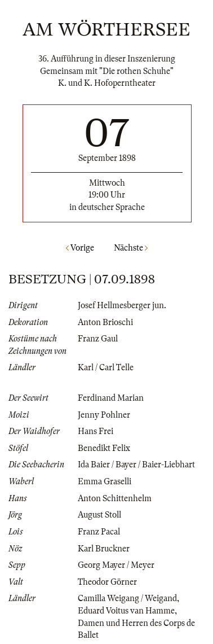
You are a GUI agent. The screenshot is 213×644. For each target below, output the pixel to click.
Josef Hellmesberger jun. (122, 305)
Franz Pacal (99, 532)
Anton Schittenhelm (115, 498)
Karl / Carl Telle (106, 367)
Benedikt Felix (104, 448)
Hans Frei (96, 431)
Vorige (80, 248)
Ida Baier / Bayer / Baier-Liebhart (136, 465)
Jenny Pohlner (104, 415)
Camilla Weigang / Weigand (127, 598)
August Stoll (99, 515)
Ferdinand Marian (111, 398)
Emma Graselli (105, 481)
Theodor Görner (107, 582)
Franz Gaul (98, 339)
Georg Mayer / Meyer (116, 565)
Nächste (131, 248)
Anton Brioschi (105, 322)
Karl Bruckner (104, 549)
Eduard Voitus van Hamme (126, 611)
